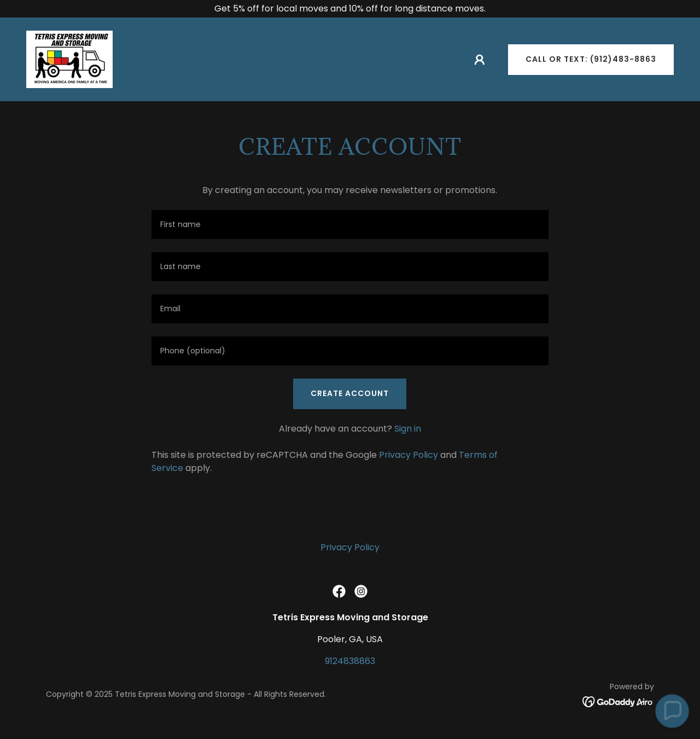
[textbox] (350, 225)
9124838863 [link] (350, 661)
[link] (69, 59)
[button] (480, 60)
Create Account (350, 393)
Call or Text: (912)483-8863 (591, 59)
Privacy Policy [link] (409, 455)
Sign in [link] (408, 429)
